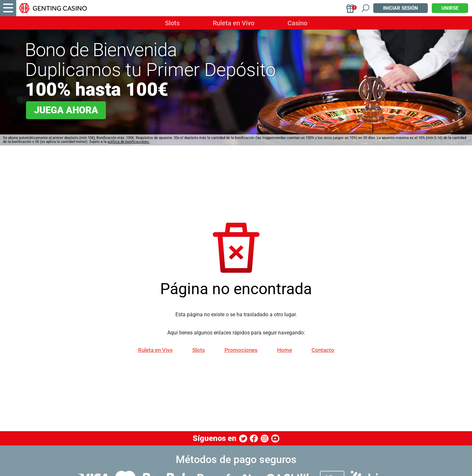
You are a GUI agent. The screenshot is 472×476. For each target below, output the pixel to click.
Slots (172, 23)
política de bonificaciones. (129, 142)
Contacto (323, 350)
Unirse (450, 8)
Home (285, 350)
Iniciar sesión (401, 8)
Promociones (241, 350)
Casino (297, 23)
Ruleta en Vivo (234, 23)
